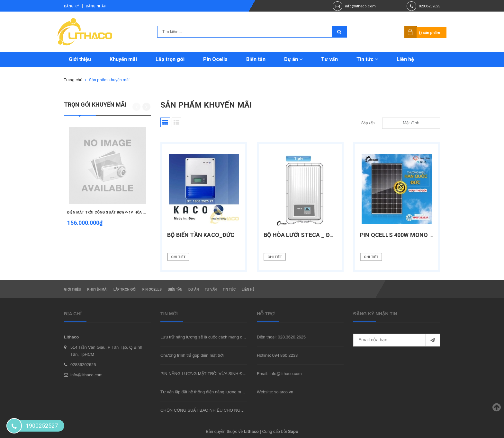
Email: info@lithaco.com (279, 374)
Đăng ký (72, 6)
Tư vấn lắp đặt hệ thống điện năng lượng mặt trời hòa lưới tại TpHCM (225, 392)
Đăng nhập (96, 6)
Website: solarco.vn (275, 392)
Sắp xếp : (369, 123)
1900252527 (42, 426)
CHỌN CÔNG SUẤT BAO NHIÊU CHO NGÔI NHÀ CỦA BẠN (217, 410)
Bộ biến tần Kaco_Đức (201, 235)
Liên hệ (405, 59)
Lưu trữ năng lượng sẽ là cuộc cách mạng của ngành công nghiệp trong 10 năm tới (238, 337)
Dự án (293, 59)
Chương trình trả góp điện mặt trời (192, 355)
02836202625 (429, 6)
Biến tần (256, 59)
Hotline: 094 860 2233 (277, 355)
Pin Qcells (215, 59)
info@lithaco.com (360, 6)
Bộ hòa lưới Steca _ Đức (301, 235)
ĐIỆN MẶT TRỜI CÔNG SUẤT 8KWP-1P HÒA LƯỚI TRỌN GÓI (118, 212)
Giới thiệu (80, 59)
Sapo (293, 431)
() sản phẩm (429, 33)
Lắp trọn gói (170, 59)
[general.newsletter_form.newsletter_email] (397, 340)
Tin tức (367, 59)
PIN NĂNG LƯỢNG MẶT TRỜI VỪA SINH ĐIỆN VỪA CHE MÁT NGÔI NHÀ (230, 374)
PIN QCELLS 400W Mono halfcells (411, 235)
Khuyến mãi (123, 59)
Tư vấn (329, 59)
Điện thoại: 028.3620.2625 (281, 337)
